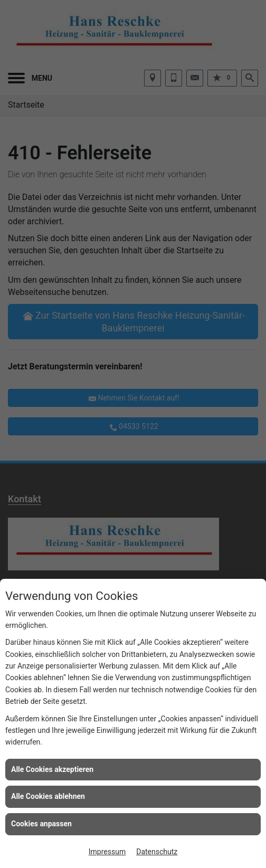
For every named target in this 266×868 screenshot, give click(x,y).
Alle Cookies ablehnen (48, 796)
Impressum (107, 852)
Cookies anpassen (41, 824)
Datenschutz (157, 852)
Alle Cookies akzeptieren (52, 769)
